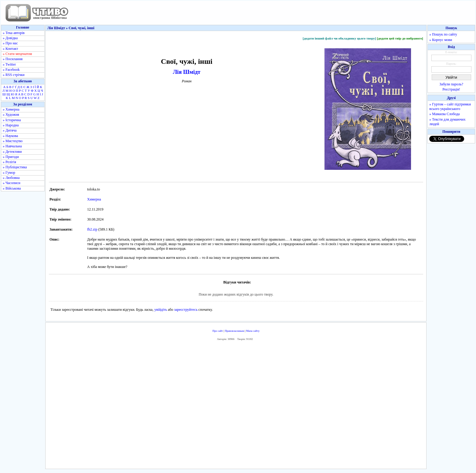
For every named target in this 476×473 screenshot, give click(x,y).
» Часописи (12, 183)
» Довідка (10, 38)
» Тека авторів (14, 33)
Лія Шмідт (187, 72)
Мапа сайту (253, 331)
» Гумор (9, 173)
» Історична (12, 120)
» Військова (12, 188)
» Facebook (11, 70)
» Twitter (9, 64)
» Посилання (13, 59)
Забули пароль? (451, 84)
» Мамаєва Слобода (444, 114)
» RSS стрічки (14, 75)
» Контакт (10, 49)
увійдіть (161, 310)
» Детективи (12, 152)
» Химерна (11, 109)
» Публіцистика (15, 167)
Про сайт (218, 331)
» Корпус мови (441, 40)
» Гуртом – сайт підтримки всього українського (450, 106)
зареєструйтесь (186, 310)
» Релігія (9, 162)
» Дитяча (10, 130)
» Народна (11, 125)
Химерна (94, 199)
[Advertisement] (236, 406)
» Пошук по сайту (443, 34)
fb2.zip (92, 229)
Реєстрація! (451, 89)
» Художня (11, 115)
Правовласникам (235, 331)
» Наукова (10, 136)
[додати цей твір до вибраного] (400, 38)
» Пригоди (11, 157)
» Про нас (10, 43)
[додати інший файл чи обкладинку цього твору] (339, 38)
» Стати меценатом (17, 54)
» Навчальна (12, 146)
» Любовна (11, 178)
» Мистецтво (13, 141)
